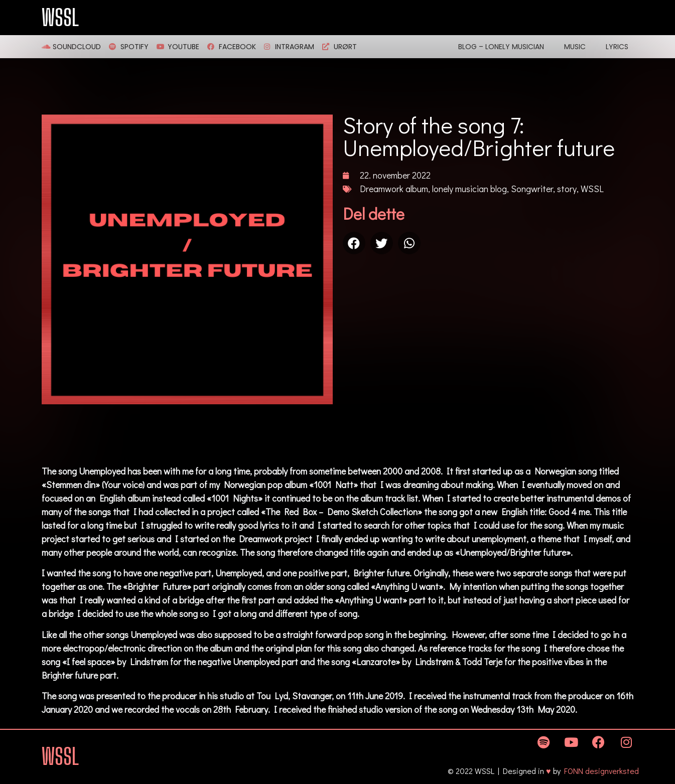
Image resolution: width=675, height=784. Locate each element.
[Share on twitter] (382, 243)
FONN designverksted (601, 771)
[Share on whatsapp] (409, 243)
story (567, 189)
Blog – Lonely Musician (501, 47)
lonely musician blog (469, 189)
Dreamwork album (394, 189)
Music (575, 47)
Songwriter (532, 189)
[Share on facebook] (354, 243)
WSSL (60, 18)
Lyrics (617, 47)
